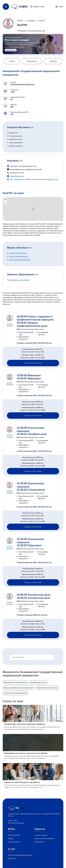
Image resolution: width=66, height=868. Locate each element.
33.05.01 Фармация (29, 378)
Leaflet (61, 220)
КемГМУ (42, 21)
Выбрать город (39, 7)
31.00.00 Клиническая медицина (30, 429)
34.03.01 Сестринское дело (34, 598)
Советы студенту (41, 835)
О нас (12, 849)
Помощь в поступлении (33, 363)
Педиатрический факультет (47, 688)
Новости (40, 829)
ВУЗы (12, 829)
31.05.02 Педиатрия (29, 545)
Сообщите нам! (52, 179)
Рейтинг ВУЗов (14, 835)
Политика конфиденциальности (20, 855)
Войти (61, 7)
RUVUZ (20, 21)
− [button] (6, 203)
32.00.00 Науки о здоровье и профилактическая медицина (35, 318)
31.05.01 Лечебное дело (32, 434)
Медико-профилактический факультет (19, 688)
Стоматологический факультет (15, 693)
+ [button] (6, 200)
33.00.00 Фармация (29, 375)
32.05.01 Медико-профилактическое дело (32, 324)
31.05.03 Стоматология (31, 490)
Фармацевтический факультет (15, 682)
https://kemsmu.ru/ (17, 176)
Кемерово (31, 21)
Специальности (14, 842)
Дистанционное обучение (44, 838)
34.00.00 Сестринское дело (34, 595)
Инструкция (39, 842)
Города (11, 838)
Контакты (12, 858)
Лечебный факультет (38, 682)
